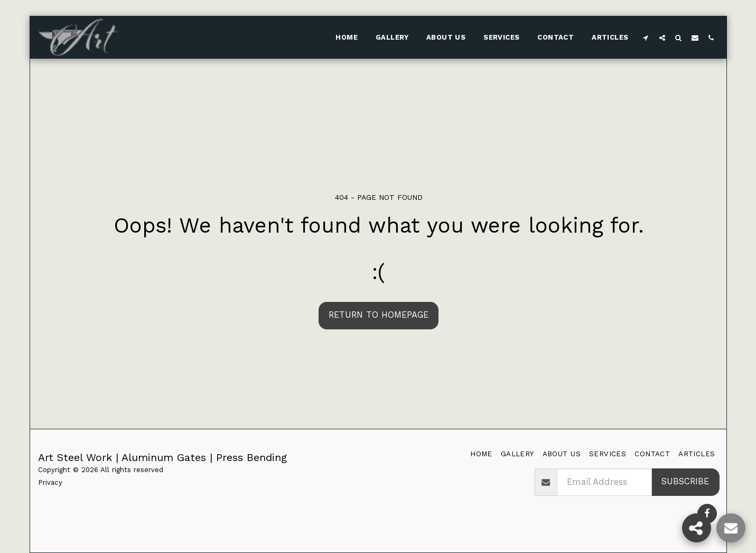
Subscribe (685, 481)
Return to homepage (379, 315)
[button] (646, 38)
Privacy (50, 482)
